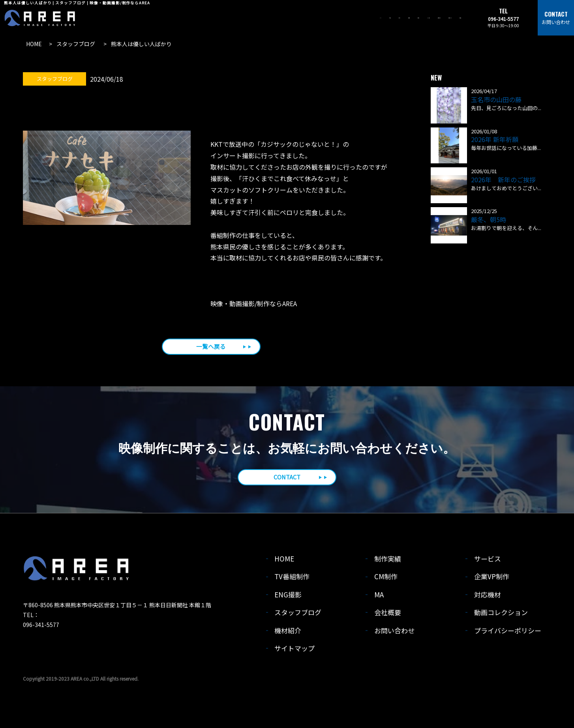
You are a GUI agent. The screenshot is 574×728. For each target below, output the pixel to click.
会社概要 (388, 615)
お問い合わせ (395, 632)
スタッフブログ (298, 615)
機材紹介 (288, 632)
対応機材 (488, 596)
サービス (488, 561)
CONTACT (287, 479)
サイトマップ (295, 650)
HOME (285, 561)
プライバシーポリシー (508, 632)
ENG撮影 (289, 596)
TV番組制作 (292, 579)
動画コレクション (501, 615)
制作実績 (388, 561)
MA (379, 596)
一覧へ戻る (211, 347)
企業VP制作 (492, 579)
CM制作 (386, 579)
